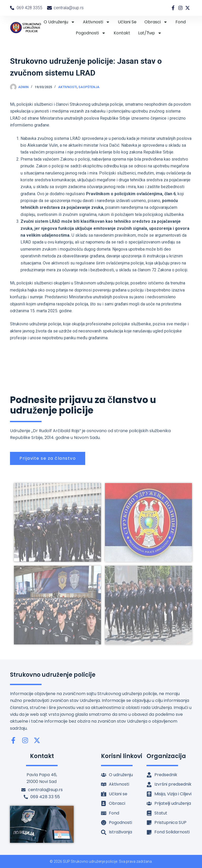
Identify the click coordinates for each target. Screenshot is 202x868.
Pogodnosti (91, 33)
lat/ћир (150, 33)
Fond (181, 22)
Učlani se (127, 22)
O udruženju (59, 22)
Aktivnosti (96, 22)
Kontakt (122, 33)
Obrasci (156, 22)
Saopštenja (89, 87)
